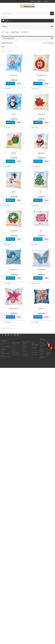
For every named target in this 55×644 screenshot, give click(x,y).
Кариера (49, 352)
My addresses (35, 351)
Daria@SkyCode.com (6, 357)
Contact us (33, 1)
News (48, 342)
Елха (41, 192)
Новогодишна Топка (41, 75)
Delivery (24, 350)
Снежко (14, 192)
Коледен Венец (14, 231)
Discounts (24, 352)
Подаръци (14, 153)
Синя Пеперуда (41, 270)
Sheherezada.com (16, 353)
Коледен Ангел (14, 75)
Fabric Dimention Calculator (42, 350)
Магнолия (41, 309)
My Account (35, 344)
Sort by (3, 47)
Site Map (14, 345)
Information (16, 343)
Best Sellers (25, 356)
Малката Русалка (14, 270)
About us (14, 349)
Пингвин (14, 114)
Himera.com (18, 355)
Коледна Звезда (41, 114)
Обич (41, 231)
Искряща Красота (14, 309)
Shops (13, 347)
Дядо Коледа (41, 153)
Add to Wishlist (8, 89)
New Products (25, 354)
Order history (35, 353)
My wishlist (34, 355)
